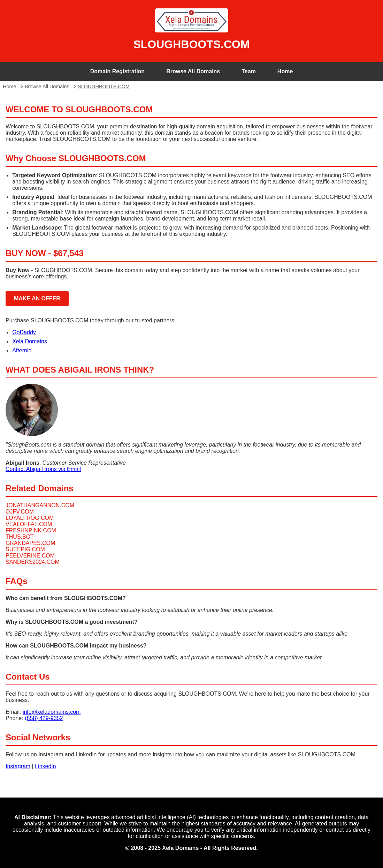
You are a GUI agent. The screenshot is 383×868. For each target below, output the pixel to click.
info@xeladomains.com (52, 712)
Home (285, 71)
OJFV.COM (20, 512)
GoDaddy (24, 332)
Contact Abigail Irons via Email (43, 469)
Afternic (22, 350)
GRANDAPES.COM (30, 543)
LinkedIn (45, 766)
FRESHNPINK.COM (31, 530)
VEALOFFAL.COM (29, 524)
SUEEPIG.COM (25, 549)
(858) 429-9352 (44, 718)
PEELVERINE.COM (30, 556)
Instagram (18, 766)
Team (249, 71)
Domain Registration (117, 71)
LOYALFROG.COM (30, 518)
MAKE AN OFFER (37, 298)
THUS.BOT (20, 537)
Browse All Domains (193, 71)
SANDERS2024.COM (33, 562)
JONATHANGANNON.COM (40, 505)
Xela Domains (30, 341)
